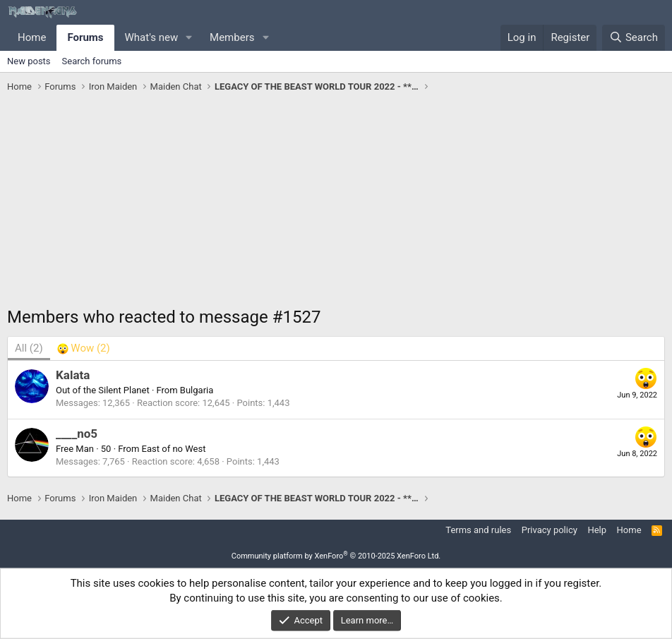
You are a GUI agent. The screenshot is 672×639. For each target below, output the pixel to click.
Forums (85, 37)
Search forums (92, 61)
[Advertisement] (336, 203)
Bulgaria (197, 390)
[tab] (84, 348)
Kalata (73, 375)
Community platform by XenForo (336, 556)
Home (32, 37)
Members (232, 37)
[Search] (634, 38)
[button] (189, 38)
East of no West (174, 449)
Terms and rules (478, 530)
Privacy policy (550, 530)
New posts (29, 61)
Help (597, 530)
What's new (152, 37)
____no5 (77, 434)
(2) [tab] (29, 348)
